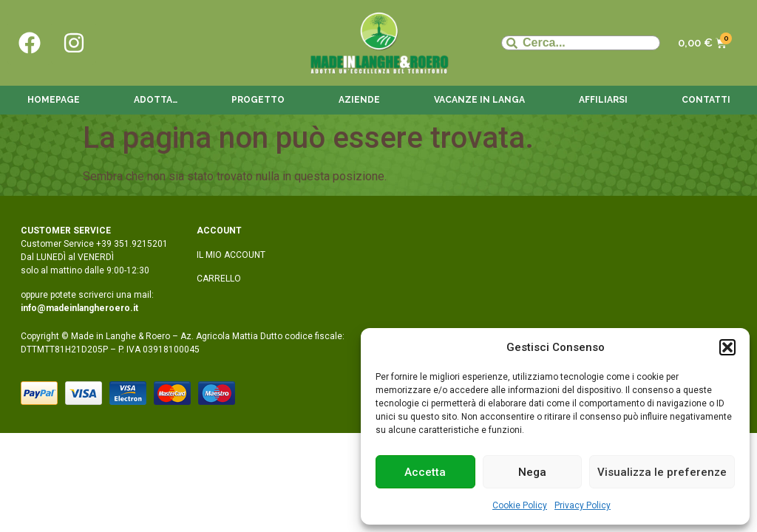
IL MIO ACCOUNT (231, 255)
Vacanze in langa (479, 100)
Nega (532, 472)
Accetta (425, 472)
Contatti (706, 100)
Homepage (54, 100)
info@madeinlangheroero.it (79, 308)
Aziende (359, 100)
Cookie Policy (520, 505)
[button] (727, 347)
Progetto (258, 100)
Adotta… (156, 100)
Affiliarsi (603, 100)
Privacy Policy (583, 505)
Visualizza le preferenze (662, 472)
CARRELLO (219, 279)
